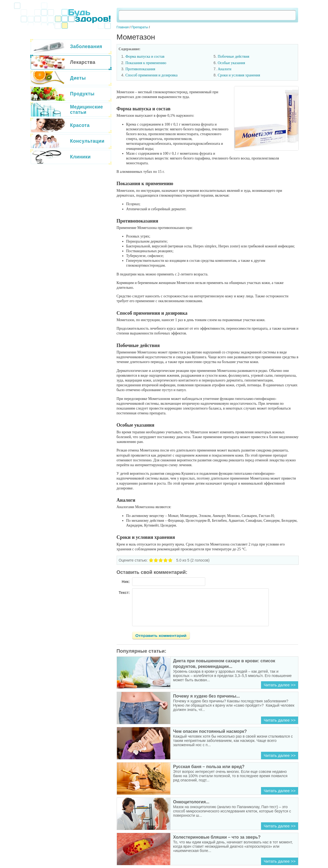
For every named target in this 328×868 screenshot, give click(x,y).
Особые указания (232, 63)
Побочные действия (234, 57)
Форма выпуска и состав (145, 57)
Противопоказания (140, 69)
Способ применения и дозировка (151, 75)
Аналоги (225, 69)
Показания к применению (146, 63)
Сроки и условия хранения (239, 75)
